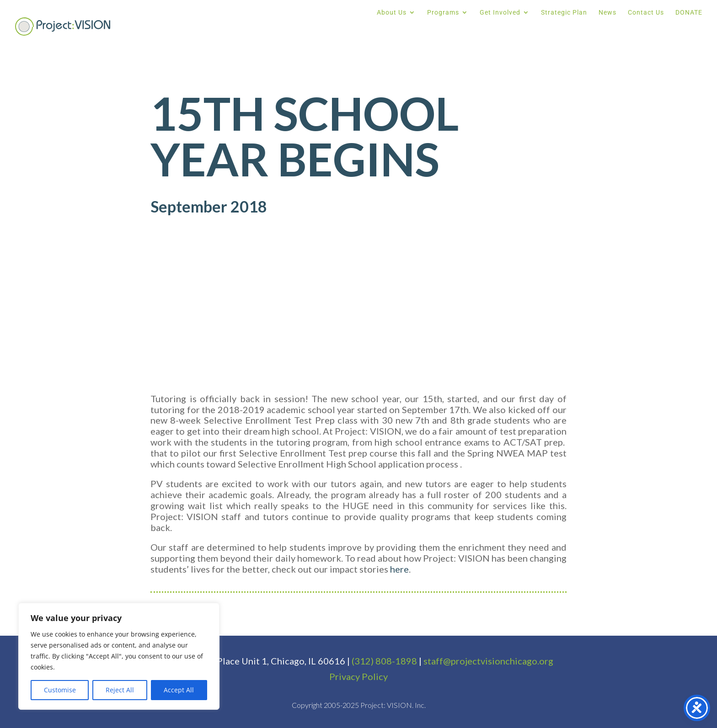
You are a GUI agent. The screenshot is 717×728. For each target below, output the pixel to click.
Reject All (120, 690)
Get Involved (500, 13)
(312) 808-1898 (384, 661)
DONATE (689, 13)
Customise (60, 690)
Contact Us (646, 13)
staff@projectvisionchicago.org (488, 661)
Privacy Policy (358, 676)
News (607, 13)
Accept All (179, 690)
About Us (392, 13)
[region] (119, 656)
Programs (443, 13)
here (399, 569)
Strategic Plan (564, 13)
